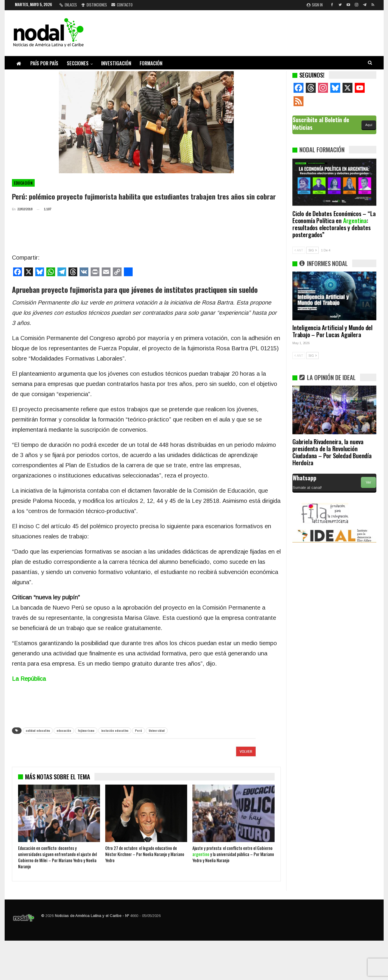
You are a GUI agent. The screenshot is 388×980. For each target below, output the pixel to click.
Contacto (122, 5)
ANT (299, 250)
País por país (44, 63)
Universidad (157, 730)
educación (64, 730)
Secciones (78, 63)
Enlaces (68, 5)
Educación (23, 183)
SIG (312, 250)
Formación (151, 63)
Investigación (116, 63)
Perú (138, 730)
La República (29, 679)
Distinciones (94, 5)
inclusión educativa (115, 730)
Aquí (369, 125)
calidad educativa (38, 730)
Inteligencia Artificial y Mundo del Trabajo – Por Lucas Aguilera (332, 331)
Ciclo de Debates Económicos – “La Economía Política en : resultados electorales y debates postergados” (334, 224)
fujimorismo (86, 730)
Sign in (315, 5)
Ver (368, 482)
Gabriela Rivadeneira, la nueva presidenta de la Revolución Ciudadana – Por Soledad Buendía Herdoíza (332, 452)
